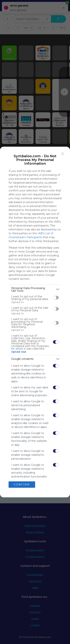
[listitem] (35, 289)
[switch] (56, 298)
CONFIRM (22, 485)
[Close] (63, 154)
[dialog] (35, 322)
